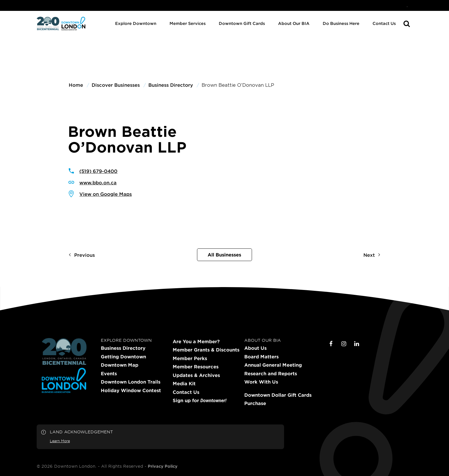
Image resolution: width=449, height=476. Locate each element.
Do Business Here (341, 23)
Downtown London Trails (131, 382)
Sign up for (200, 401)
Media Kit (184, 384)
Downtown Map (120, 365)
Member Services (188, 23)
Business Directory (123, 348)
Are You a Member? (196, 341)
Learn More (60, 441)
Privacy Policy (163, 466)
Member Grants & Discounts (206, 350)
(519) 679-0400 (98, 171)
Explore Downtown (136, 23)
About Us (255, 348)
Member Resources (196, 367)
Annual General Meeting (273, 365)
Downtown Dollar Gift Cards (278, 395)
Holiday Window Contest (131, 390)
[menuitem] (407, 5)
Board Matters (261, 357)
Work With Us (261, 382)
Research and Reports (271, 374)
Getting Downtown (123, 357)
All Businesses (224, 254)
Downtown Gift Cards (242, 23)
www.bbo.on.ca (98, 182)
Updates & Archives (196, 375)
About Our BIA (294, 23)
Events (109, 374)
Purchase (255, 403)
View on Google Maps (106, 194)
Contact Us (384, 23)
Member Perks (190, 358)
